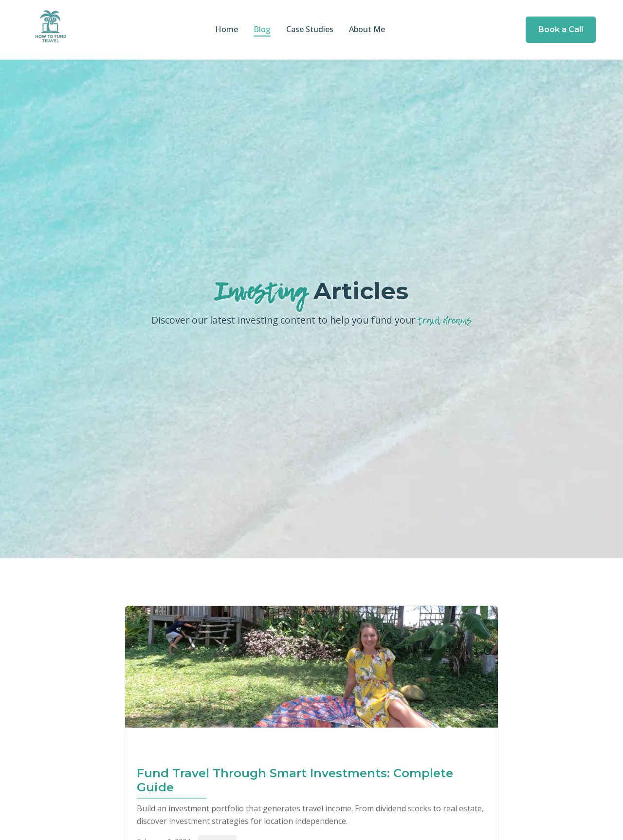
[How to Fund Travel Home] (51, 30)
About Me (367, 29)
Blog (262, 29)
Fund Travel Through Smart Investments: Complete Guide (295, 780)
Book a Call (561, 29)
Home (227, 29)
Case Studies (310, 29)
